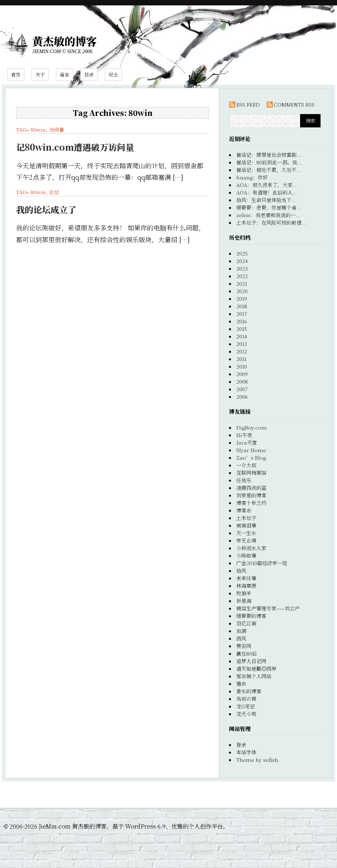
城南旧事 (246, 525)
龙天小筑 (246, 714)
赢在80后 (247, 653)
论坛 (54, 192)
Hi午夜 (244, 435)
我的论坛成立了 (46, 209)
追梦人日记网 (251, 661)
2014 (242, 336)
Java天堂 (247, 442)
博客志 (244, 510)
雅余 (241, 684)
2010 (242, 366)
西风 (241, 638)
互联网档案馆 (251, 473)
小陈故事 (246, 555)
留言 (65, 74)
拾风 (241, 571)
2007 (242, 389)
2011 (241, 359)
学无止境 (246, 540)
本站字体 (246, 752)
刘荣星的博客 (251, 495)
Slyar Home (251, 450)
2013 (242, 344)
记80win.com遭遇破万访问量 (75, 147)
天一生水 (246, 533)
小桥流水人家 (251, 548)
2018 (242, 306)
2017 (242, 314)
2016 (242, 321)
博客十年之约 (251, 503)
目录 (89, 74)
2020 (242, 291)
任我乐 (244, 480)
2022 (242, 276)
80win (38, 130)
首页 (16, 74)
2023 (242, 268)
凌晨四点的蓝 (251, 488)
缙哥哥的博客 (251, 616)
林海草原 (246, 586)
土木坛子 (246, 518)
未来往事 (246, 578)
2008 (242, 381)
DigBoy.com (251, 427)
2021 (242, 283)
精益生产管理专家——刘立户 (268, 608)
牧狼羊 (244, 593)
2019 (242, 299)
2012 (242, 351)
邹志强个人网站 (254, 676)
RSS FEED (248, 104)
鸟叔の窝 (246, 699)
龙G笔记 (246, 706)
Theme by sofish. (258, 760)
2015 (242, 329)
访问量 (57, 130)
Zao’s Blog (251, 458)
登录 (241, 745)
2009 (242, 374)
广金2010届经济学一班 (262, 563)
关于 (40, 74)
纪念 (113, 74)
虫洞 (241, 631)
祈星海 (244, 601)
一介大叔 (246, 465)
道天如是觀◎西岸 (256, 668)
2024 (242, 261)
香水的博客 (249, 691)
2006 (242, 397)
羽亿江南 (246, 623)
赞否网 (244, 646)
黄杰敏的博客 (65, 41)
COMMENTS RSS (294, 104)
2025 (242, 253)
